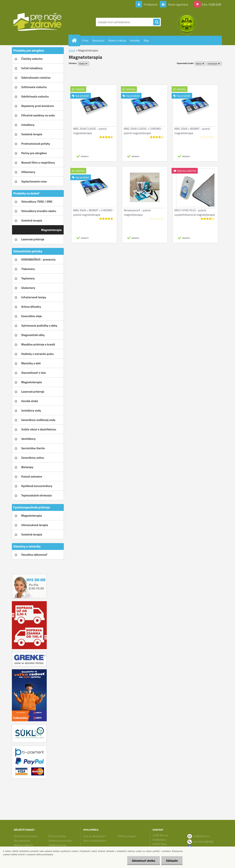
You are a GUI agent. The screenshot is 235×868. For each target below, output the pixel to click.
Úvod (72, 50)
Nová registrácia (178, 4)
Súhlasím (172, 861)
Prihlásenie (151, 4)
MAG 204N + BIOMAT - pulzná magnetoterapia (192, 131)
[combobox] (200, 64)
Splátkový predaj (57, 845)
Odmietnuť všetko (144, 861)
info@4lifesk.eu (201, 836)
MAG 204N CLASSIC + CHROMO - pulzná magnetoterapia (143, 131)
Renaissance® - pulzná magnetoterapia (137, 213)
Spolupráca (98, 40)
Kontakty (135, 40)
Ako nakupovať (22, 841)
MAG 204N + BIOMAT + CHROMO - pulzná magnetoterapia (94, 213)
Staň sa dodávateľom (95, 841)
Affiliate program (127, 836)
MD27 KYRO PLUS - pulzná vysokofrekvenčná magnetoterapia (195, 213)
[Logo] (37, 22)
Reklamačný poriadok (60, 841)
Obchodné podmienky (26, 836)
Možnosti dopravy (23, 845)
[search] (157, 22)
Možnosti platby (57, 836)
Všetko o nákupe (117, 40)
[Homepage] (76, 40)
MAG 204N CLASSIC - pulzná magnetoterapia (90, 131)
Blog (146, 40)
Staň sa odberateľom (95, 836)
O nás (85, 40)
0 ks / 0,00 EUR (211, 4)
